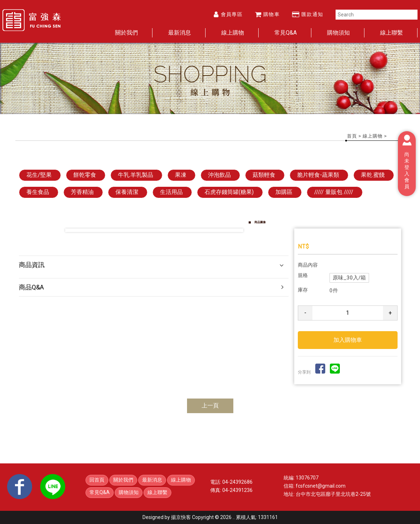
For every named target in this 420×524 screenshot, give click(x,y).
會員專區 (228, 14)
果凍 (181, 175)
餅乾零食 (85, 175)
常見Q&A (286, 33)
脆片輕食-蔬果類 (318, 175)
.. (234, 517)
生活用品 (171, 192)
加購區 (284, 192)
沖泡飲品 (219, 175)
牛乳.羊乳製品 (136, 175)
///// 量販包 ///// (334, 192)
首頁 (352, 136)
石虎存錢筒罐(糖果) (229, 192)
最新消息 (180, 33)
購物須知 (338, 33)
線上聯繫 (392, 33)
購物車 (268, 14)
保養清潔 (127, 192)
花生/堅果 (39, 175)
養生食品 (38, 192)
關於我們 (126, 33)
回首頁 (97, 480)
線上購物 (233, 33)
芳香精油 (82, 192)
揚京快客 (181, 517)
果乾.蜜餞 (373, 175)
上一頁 (210, 405)
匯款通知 (308, 14)
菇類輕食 (264, 175)
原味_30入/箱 (349, 278)
